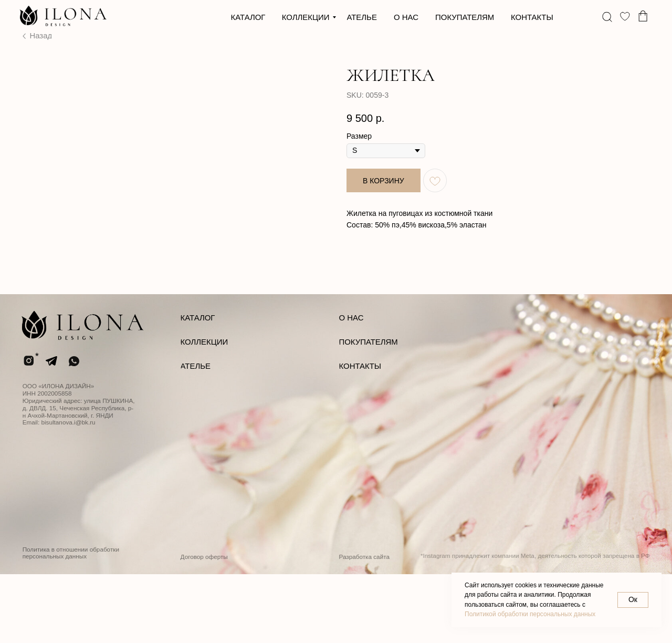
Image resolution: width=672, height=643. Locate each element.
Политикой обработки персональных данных (530, 614)
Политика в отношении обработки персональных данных (71, 622)
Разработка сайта (364, 625)
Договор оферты (204, 625)
